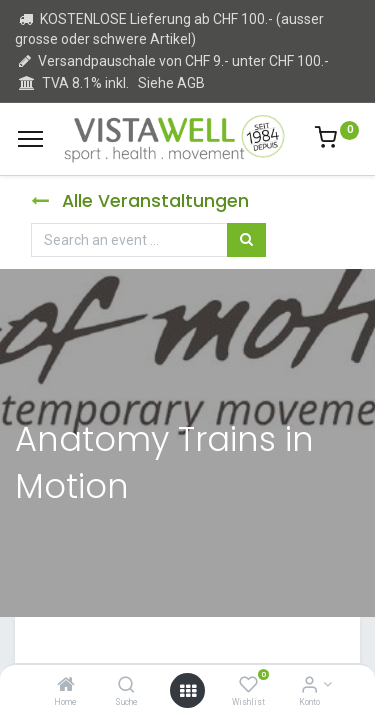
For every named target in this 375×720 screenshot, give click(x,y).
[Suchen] (246, 240)
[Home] (66, 686)
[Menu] (30, 139)
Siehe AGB (171, 83)
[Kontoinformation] (309, 686)
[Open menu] (188, 691)
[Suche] (126, 686)
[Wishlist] (248, 686)
